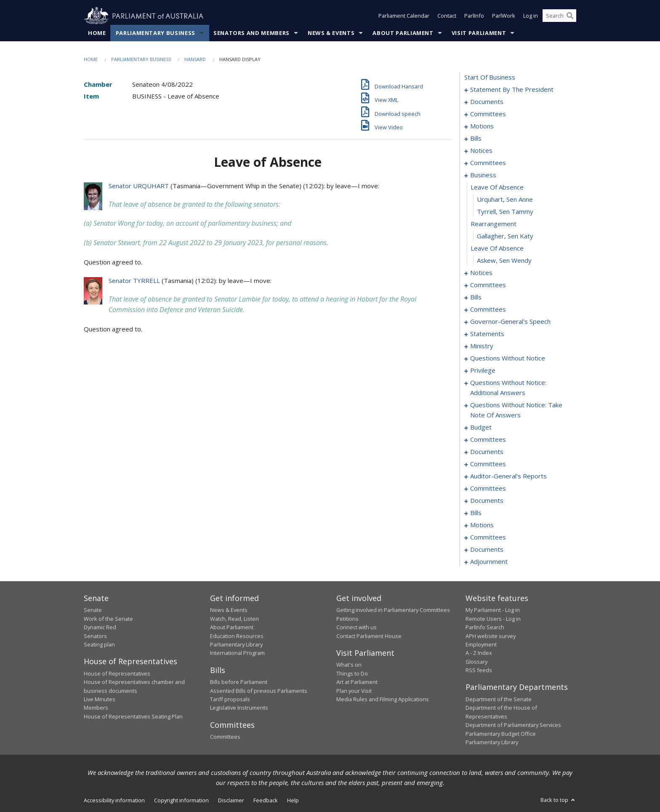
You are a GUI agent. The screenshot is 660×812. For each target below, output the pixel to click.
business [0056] (483, 175)
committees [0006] (488, 114)
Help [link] (293, 801)
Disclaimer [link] (231, 801)
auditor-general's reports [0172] (508, 476)
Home (97, 33)
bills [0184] (476, 513)
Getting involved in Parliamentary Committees (393, 610)
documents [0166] (487, 452)
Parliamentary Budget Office (501, 734)
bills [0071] (476, 297)
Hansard (195, 60)
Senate (93, 610)
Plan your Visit (354, 691)
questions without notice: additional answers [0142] (508, 388)
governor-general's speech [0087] (510, 322)
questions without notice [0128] (508, 358)
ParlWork (504, 16)
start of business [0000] (490, 77)
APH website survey (491, 636)
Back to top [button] (558, 800)
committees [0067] (488, 285)
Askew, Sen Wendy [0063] (504, 261)
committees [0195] (488, 537)
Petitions (347, 619)
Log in (531, 16)
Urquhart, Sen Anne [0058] (505, 200)
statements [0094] (487, 334)
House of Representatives (117, 673)
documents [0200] (487, 550)
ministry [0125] (482, 346)
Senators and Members (251, 33)
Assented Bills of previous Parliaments (259, 691)
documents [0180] (487, 501)
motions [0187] (482, 525)
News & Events (331, 33)
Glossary (476, 662)
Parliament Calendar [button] (404, 16)
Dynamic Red (100, 628)
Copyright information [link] (181, 801)
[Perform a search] (570, 16)
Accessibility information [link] (114, 801)
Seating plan (99, 645)
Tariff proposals (230, 700)
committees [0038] (488, 163)
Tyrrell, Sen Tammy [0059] (505, 212)
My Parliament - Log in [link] (493, 610)
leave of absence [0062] (497, 248)
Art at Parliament (357, 682)
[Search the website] (559, 16)
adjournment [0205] (489, 562)
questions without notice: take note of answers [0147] (516, 410)
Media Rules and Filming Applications (383, 700)
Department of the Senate (499, 700)
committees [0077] (488, 310)
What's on (349, 665)
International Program (237, 653)
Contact (447, 16)
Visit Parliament (479, 33)
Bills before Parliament (239, 682)
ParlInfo (474, 16)
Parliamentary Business (156, 33)
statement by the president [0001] (512, 90)
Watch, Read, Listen (234, 619)
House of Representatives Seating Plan (133, 716)
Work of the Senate (108, 619)
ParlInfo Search (485, 628)
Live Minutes (100, 700)
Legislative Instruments (239, 708)
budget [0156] (481, 427)
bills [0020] (476, 139)
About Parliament (403, 33)
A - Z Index (479, 653)
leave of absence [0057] (497, 187)
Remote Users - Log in (493, 619)
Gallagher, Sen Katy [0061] (505, 236)
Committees (225, 737)
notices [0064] (481, 273)
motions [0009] (482, 126)
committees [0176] (488, 489)
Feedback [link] (266, 801)
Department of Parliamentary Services (513, 725)
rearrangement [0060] (494, 224)
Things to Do (352, 673)
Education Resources (237, 636)
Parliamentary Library (236, 645)
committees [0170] (488, 464)
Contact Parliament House (369, 636)
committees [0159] (488, 440)
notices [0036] (481, 151)
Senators (95, 636)
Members (96, 708)
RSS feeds (479, 670)
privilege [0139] (483, 371)
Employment (481, 645)
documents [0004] (487, 102)
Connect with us (357, 628)
